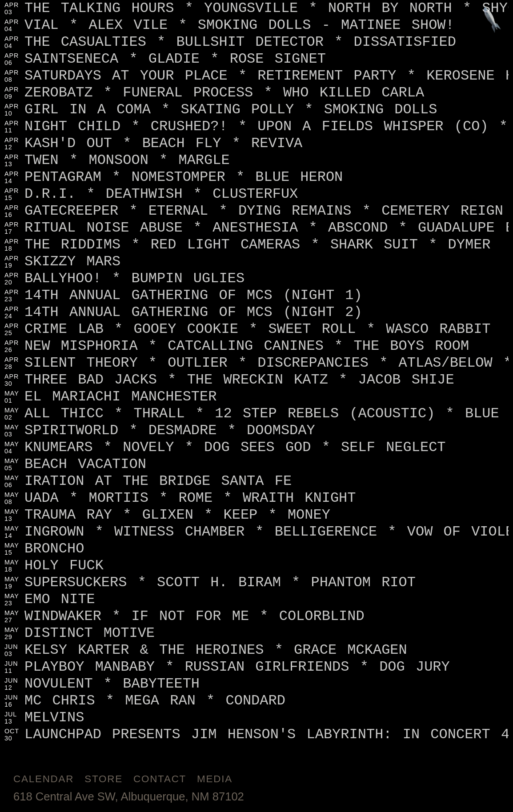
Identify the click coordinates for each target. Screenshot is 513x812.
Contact (160, 779)
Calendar (44, 779)
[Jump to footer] (492, 21)
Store (104, 779)
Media (215, 779)
